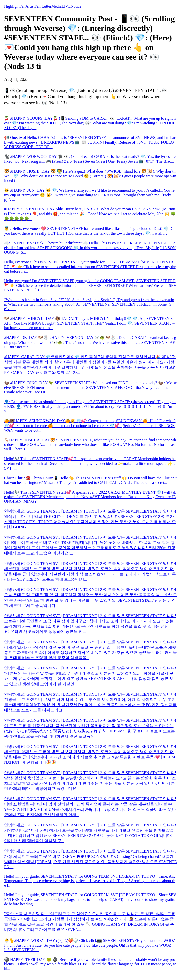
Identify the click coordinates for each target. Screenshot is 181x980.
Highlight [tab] (12, 6)
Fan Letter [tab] (43, 6)
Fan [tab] (22, 6)
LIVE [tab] (66, 6)
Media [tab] (56, 6)
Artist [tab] (30, 6)
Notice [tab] (76, 6)
